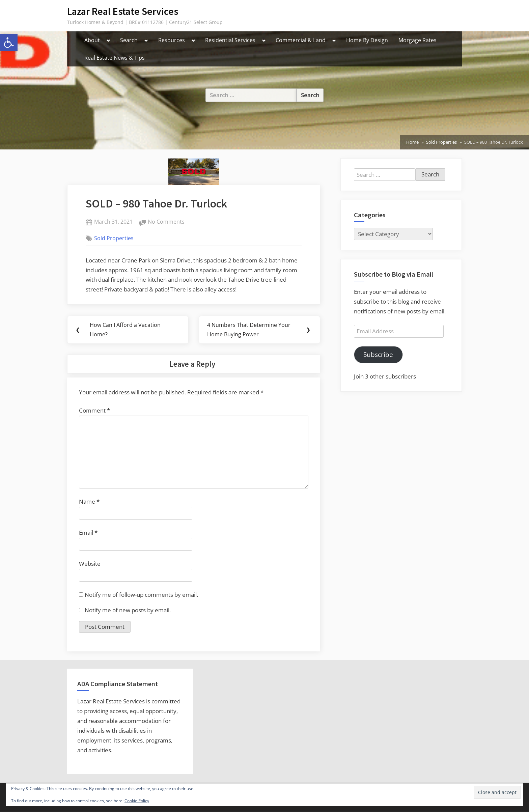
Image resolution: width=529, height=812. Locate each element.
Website (90, 564)
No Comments (166, 222)
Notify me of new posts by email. (128, 610)
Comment (94, 411)
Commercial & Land (301, 40)
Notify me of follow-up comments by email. (141, 595)
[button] (9, 43)
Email (88, 533)
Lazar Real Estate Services (123, 11)
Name (89, 502)
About (92, 40)
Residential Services (230, 40)
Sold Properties (114, 238)
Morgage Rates (417, 40)
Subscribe (378, 355)
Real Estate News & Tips (115, 58)
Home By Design (367, 40)
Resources (172, 40)
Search (129, 40)
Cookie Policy (137, 801)
